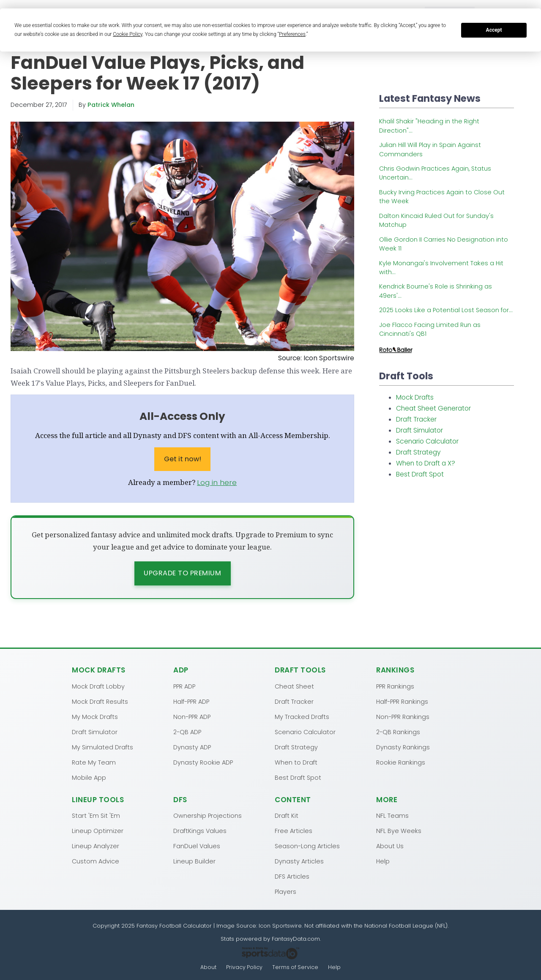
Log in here (217, 482)
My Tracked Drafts (302, 716)
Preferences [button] (292, 34)
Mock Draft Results (100, 701)
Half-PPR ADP (191, 701)
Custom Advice (96, 861)
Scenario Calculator (427, 441)
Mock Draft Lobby (98, 686)
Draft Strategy (418, 452)
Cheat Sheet (294, 686)
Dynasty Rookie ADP (203, 762)
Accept (494, 30)
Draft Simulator (419, 430)
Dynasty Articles (299, 861)
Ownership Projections (208, 816)
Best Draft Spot (420, 474)
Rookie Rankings (401, 762)
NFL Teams (392, 816)
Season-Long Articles (307, 846)
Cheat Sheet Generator (433, 408)
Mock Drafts (415, 397)
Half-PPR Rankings (402, 701)
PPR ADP (184, 686)
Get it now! (183, 459)
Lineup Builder (194, 861)
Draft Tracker (416, 419)
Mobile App (89, 777)
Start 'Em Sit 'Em (96, 816)
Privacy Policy (244, 968)
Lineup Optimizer (98, 831)
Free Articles (294, 831)
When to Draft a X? (426, 463)
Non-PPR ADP (192, 716)
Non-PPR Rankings (403, 716)
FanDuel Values (197, 846)
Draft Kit (287, 816)
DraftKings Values (200, 831)
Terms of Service (296, 968)
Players (286, 892)
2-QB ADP (187, 732)
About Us (390, 846)
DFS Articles (292, 877)
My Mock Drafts (95, 716)
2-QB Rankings (398, 732)
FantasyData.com (296, 939)
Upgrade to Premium (182, 573)
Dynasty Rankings (403, 747)
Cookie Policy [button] (128, 34)
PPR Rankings (395, 686)
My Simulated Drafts (102, 747)
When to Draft (296, 762)
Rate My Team (94, 762)
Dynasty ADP (192, 747)
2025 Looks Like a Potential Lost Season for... (446, 310)
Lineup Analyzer (96, 846)
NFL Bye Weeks (399, 831)
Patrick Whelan (111, 105)
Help (383, 861)
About (208, 968)
